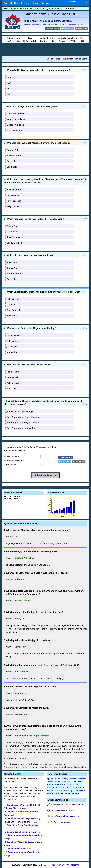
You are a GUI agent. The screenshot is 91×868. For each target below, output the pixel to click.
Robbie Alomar (14, 372)
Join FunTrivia (27, 8)
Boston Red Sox (14, 130)
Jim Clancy (12, 262)
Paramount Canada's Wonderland (24, 852)
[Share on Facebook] (52, 29)
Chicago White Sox (16, 125)
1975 (9, 88)
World (57, 779)
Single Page (67, 59)
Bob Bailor (12, 167)
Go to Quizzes (63, 810)
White (66, 790)
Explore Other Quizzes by (67, 805)
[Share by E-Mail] (81, 29)
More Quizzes (66, 816)
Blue (69, 782)
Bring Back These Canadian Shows (23, 825)
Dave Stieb (12, 161)
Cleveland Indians (15, 114)
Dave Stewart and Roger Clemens (23, 417)
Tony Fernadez (14, 201)
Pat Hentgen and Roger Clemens (23, 422)
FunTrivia (61, 822)
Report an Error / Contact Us (65, 865)
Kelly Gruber (13, 206)
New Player (75, 1)
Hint (85, 70)
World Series (60, 782)
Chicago (58, 790)
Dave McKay (13, 195)
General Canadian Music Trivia (21, 832)
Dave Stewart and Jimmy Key (21, 428)
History (65, 779)
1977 (9, 94)
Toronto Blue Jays (75, 785)
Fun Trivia (11, 3)
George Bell (12, 150)
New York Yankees (16, 119)
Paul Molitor (13, 388)
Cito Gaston (12, 232)
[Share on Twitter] (67, 29)
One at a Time (53, 59)
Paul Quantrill (14, 310)
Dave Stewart (13, 335)
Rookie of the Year (55, 793)
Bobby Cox (12, 226)
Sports (50, 779)
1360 (82, 41)
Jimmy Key (12, 268)
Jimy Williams (13, 237)
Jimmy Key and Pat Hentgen (20, 411)
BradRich (10, 41)
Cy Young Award (77, 790)
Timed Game (81, 59)
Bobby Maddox (14, 243)
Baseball (73, 779)
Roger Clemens (14, 274)
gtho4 (45, 764)
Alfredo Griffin (14, 156)
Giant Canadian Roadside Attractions (25, 835)
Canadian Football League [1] (21, 818)
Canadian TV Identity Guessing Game (25, 842)
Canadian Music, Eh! (16, 849)
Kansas (69, 787)
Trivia (36, 3)
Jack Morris (12, 346)
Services (46, 3)
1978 (9, 83)
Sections (25, 3)
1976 (9, 77)
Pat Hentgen (13, 299)
